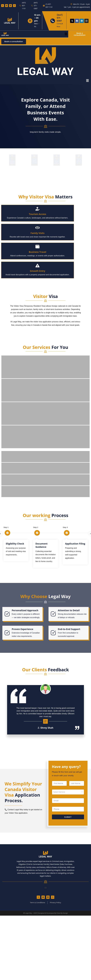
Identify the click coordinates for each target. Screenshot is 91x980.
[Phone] (68, 862)
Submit (68, 870)
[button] (66, 34)
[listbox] (68, 845)
